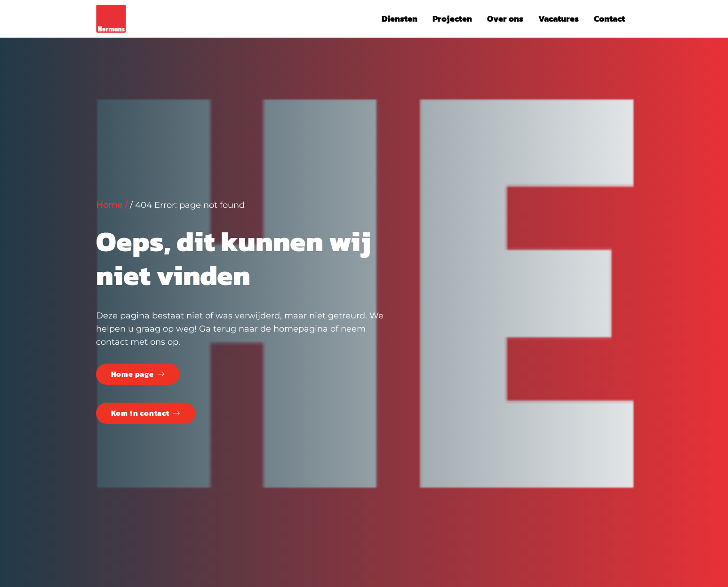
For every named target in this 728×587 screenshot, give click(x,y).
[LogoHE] (111, 19)
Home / (112, 205)
